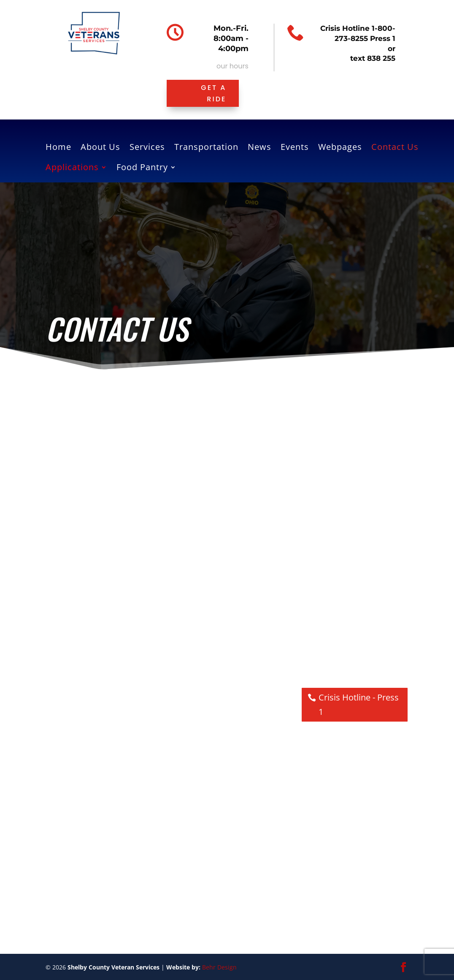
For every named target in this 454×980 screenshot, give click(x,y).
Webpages (340, 148)
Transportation (206, 148)
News (259, 148)
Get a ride (213, 93)
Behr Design (219, 967)
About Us (100, 148)
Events (295, 148)
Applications (72, 168)
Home (58, 148)
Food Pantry (142, 168)
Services (147, 148)
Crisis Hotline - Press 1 (359, 704)
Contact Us (395, 148)
